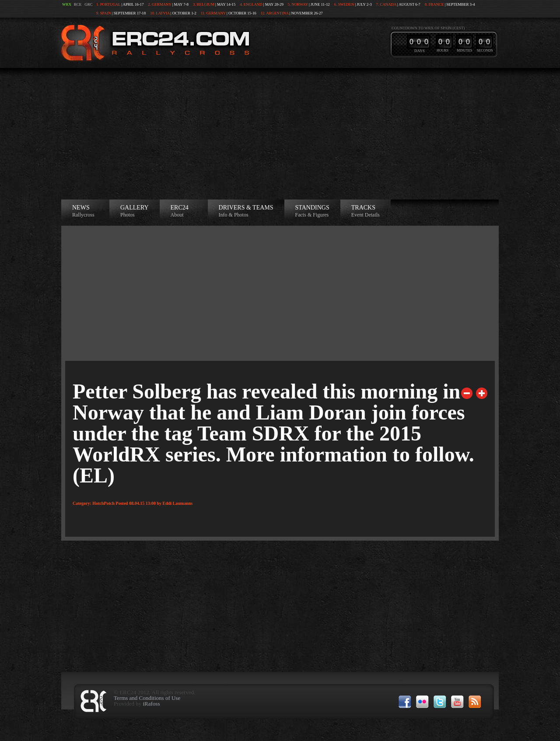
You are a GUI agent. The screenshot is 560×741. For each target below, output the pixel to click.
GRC (89, 4)
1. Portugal (108, 4)
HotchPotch (103, 503)
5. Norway (298, 4)
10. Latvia (160, 13)
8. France (434, 4)
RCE (78, 4)
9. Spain (103, 13)
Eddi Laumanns (178, 503)
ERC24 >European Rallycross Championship (154, 43)
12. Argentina (275, 13)
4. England (251, 4)
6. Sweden (344, 4)
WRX (67, 4)
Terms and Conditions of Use (147, 698)
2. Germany (159, 4)
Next (482, 393)
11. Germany (213, 13)
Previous (467, 393)
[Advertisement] (280, 134)
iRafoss (151, 704)
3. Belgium (204, 4)
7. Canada (386, 4)
